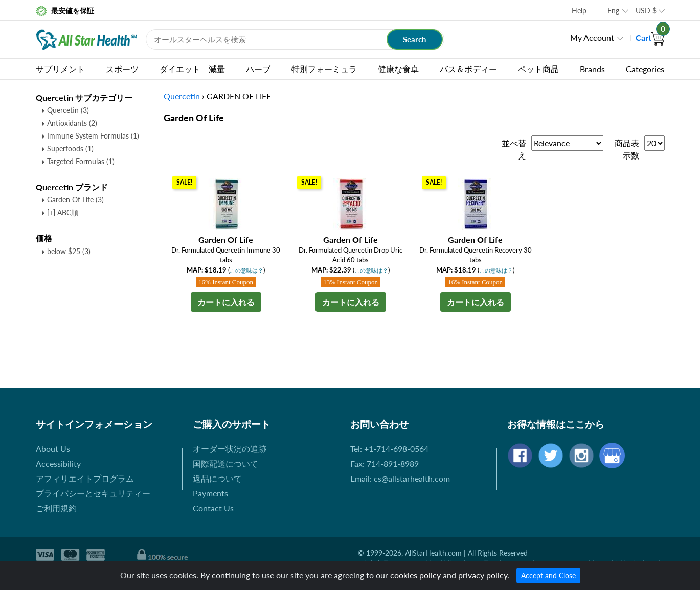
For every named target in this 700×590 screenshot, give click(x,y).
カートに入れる (226, 302)
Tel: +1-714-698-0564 (389, 449)
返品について (217, 478)
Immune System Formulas (93, 136)
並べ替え (514, 149)
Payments (210, 493)
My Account (592, 38)
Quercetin (68, 110)
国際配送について (225, 463)
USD (646, 10)
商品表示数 (627, 149)
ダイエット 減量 (192, 69)
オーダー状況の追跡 (230, 449)
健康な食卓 (398, 69)
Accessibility (58, 463)
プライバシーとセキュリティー (93, 493)
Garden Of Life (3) (75, 200)
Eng (613, 10)
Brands (592, 69)
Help (579, 10)
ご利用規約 (56, 508)
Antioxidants (72, 123)
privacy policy (483, 575)
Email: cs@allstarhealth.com (400, 478)
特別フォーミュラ (324, 69)
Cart (650, 38)
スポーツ (122, 69)
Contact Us (213, 508)
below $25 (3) (69, 251)
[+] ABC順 (63, 212)
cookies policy (415, 575)
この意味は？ (246, 270)
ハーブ (258, 69)
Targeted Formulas (81, 161)
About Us (53, 449)
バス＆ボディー (468, 69)
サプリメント (60, 69)
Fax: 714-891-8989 (385, 463)
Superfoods (70, 149)
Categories (645, 69)
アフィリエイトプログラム (85, 478)
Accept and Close (548, 575)
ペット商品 (538, 69)
